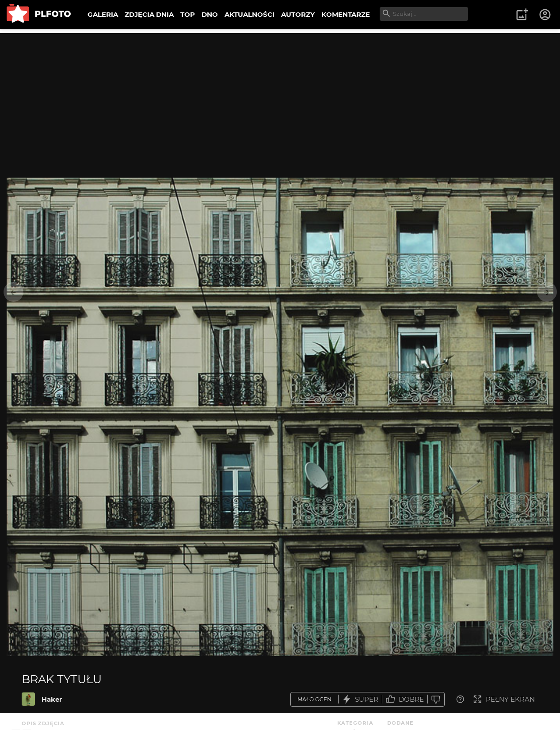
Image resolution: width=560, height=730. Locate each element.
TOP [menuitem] (188, 14)
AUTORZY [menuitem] (298, 14)
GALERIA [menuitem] (103, 14)
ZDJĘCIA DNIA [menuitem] (149, 14)
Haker (52, 699)
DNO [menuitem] (210, 14)
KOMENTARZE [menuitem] (346, 14)
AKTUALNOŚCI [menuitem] (250, 14)
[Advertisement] (280, 95)
